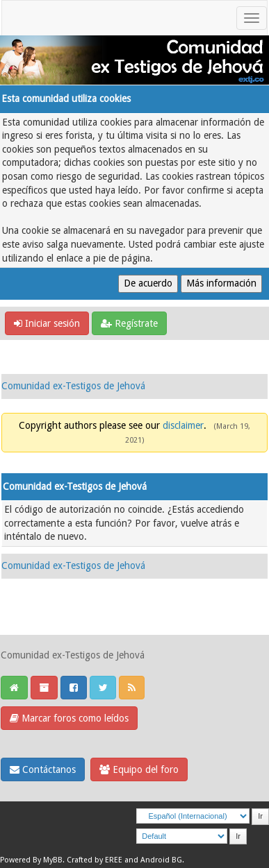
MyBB (53, 860)
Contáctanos (43, 769)
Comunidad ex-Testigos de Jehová (73, 386)
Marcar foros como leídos (69, 718)
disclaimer (183, 425)
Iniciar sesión (47, 323)
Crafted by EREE (95, 860)
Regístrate (129, 323)
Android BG (161, 860)
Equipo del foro (139, 769)
